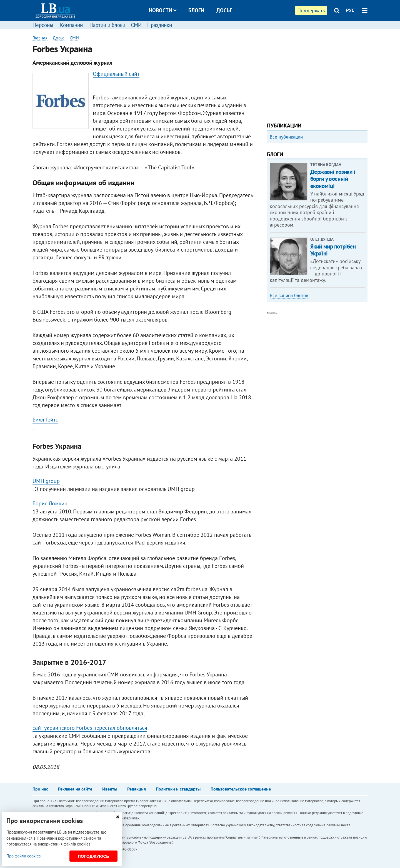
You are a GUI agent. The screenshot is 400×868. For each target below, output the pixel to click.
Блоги (196, 10)
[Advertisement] (317, 74)
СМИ (136, 25)
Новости (163, 10)
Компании (71, 25)
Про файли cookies (23, 856)
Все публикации (286, 137)
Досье (224, 10)
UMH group (46, 481)
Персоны (43, 25)
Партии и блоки (107, 25)
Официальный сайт (116, 74)
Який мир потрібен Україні (333, 250)
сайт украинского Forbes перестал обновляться (90, 728)
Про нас (40, 789)
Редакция (137, 789)
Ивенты (110, 789)
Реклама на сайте (75, 789)
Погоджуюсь (93, 856)
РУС (350, 10)
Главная (40, 38)
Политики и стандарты (178, 789)
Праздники (160, 25)
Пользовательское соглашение (241, 789)
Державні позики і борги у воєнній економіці (333, 179)
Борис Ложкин (50, 503)
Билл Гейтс (45, 420)
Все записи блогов (289, 295)
